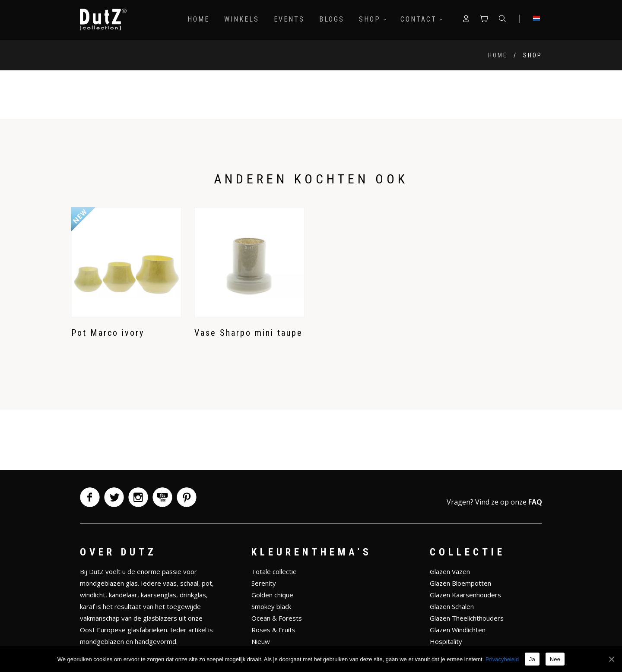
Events (288, 19)
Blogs (331, 19)
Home (198, 19)
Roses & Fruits (273, 630)
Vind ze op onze (509, 502)
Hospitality (446, 641)
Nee (555, 659)
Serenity (264, 583)
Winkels (241, 19)
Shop (371, 19)
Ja (532, 659)
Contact (420, 19)
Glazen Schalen (452, 606)
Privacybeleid (502, 659)
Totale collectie (274, 571)
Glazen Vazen (450, 571)
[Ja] (611, 659)
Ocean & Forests (277, 618)
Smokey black (271, 606)
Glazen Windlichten (458, 630)
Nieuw (261, 641)
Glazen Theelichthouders (467, 618)
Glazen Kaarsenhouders (465, 595)
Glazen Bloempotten (460, 583)
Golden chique (272, 595)
